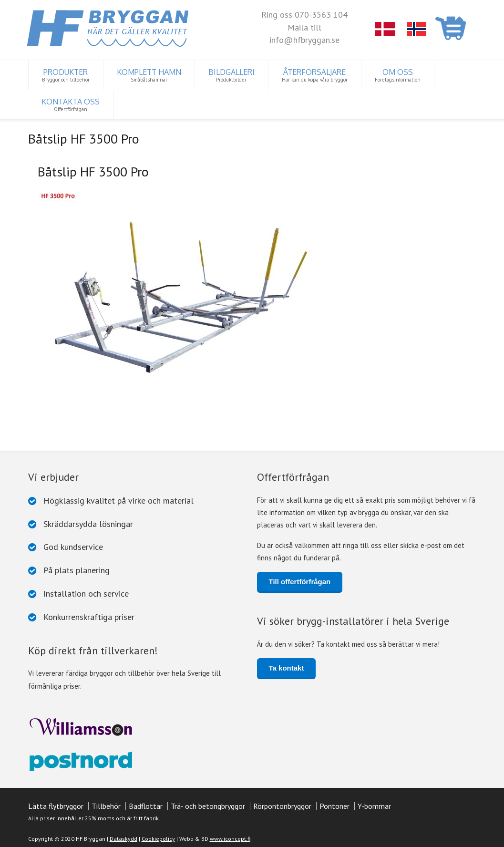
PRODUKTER (66, 75)
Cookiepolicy (158, 836)
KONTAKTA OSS (71, 105)
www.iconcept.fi (230, 836)
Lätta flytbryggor (56, 804)
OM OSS (398, 75)
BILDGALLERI (231, 75)
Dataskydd (123, 836)
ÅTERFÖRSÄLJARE (315, 75)
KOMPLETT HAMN (149, 75)
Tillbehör (106, 804)
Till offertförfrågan (300, 580)
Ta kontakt (287, 666)
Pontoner (334, 804)
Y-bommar (374, 804)
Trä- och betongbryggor (208, 804)
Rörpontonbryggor (282, 804)
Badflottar (146, 804)
